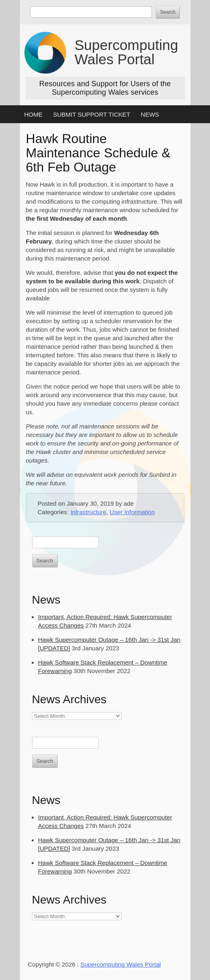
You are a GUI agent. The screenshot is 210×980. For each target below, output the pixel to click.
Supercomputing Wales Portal (127, 52)
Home (34, 114)
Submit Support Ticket (92, 114)
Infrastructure (88, 512)
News (150, 114)
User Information (132, 512)
